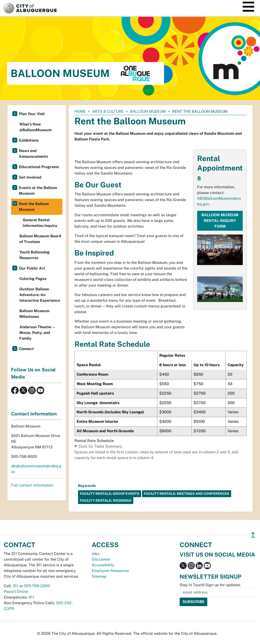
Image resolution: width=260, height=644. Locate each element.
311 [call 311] (16, 586)
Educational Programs (39, 167)
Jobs (96, 554)
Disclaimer (101, 559)
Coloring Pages (33, 279)
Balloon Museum (148, 111)
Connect (26, 349)
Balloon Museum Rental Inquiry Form (220, 221)
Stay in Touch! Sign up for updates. (210, 585)
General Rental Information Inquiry (40, 223)
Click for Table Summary (100, 446)
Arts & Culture (108, 111)
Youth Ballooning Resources (35, 255)
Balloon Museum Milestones (34, 314)
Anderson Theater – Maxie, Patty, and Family (37, 333)
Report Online (16, 592)
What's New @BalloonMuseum (35, 127)
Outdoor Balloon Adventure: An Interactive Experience (40, 295)
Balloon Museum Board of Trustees (40, 239)
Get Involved (30, 177)
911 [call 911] (31, 597)
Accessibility (103, 565)
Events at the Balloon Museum (38, 191)
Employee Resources (110, 571)
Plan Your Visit (32, 114)
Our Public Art (32, 268)
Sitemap (99, 576)
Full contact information (32, 485)
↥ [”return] (253, 535)
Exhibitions (29, 140)
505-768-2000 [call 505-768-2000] (37, 586)
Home (80, 111)
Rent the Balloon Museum (34, 207)
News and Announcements (33, 154)
